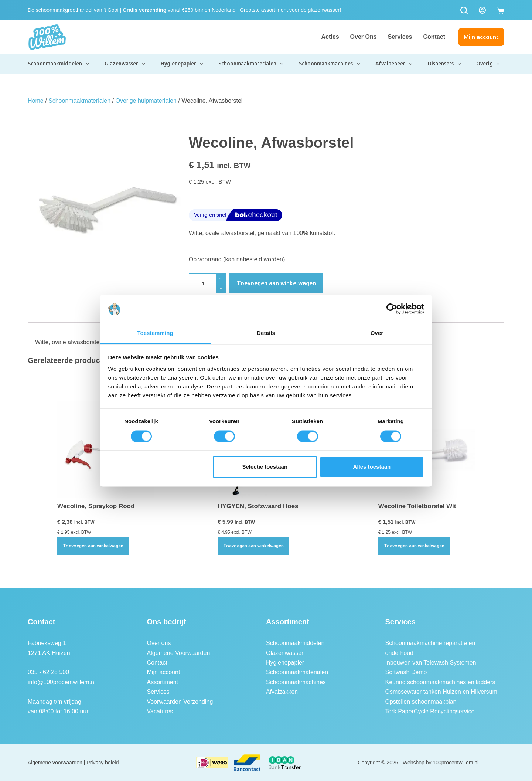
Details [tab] (266, 333)
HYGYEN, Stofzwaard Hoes (258, 506)
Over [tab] (377, 333)
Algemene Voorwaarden (179, 653)
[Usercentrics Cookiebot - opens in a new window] (392, 309)
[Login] (482, 10)
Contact (434, 37)
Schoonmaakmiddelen (59, 64)
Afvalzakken (282, 692)
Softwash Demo (406, 672)
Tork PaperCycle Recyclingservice (430, 711)
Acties (330, 37)
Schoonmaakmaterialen (251, 64)
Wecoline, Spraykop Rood (96, 506)
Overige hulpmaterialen (146, 101)
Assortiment (163, 682)
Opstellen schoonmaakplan (421, 702)
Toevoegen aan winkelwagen (276, 283)
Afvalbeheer (394, 64)
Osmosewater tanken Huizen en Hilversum (441, 692)
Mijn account (481, 37)
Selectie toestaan (265, 467)
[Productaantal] (207, 283)
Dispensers (445, 64)
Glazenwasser (125, 64)
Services (400, 37)
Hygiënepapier (182, 64)
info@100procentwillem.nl (62, 682)
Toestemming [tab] (155, 333)
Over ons (364, 37)
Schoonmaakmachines (330, 64)
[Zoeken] (464, 10)
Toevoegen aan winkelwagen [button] (93, 546)
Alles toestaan (372, 467)
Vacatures (160, 711)
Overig (488, 64)
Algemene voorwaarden (55, 763)
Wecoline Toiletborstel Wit (417, 506)
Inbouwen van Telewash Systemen (431, 663)
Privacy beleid (103, 763)
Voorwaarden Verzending (180, 702)
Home (36, 101)
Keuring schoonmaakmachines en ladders (440, 682)
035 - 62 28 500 (48, 672)
